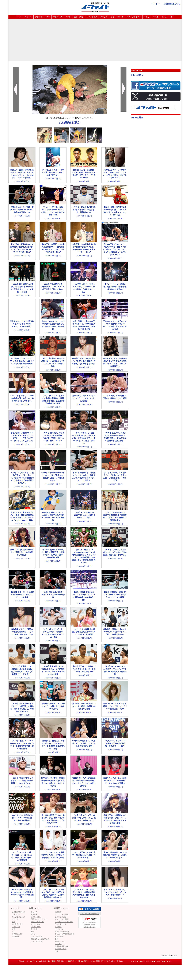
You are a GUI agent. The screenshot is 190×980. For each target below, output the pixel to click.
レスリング (16, 927)
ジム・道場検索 (36, 936)
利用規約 (60, 961)
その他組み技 (17, 934)
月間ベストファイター (39, 919)
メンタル (58, 944)
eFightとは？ (23, 961)
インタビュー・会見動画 (64, 922)
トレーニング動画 (61, 919)
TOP (19, 17)
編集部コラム (60, 941)
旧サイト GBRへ (108, 961)
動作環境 (52, 961)
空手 (14, 922)
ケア (57, 939)
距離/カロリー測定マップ (40, 939)
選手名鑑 (34, 929)
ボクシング (58, 17)
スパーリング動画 (61, 914)
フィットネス (92, 17)
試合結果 (39, 17)
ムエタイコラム (61, 949)
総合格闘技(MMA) (18, 912)
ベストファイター (134, 17)
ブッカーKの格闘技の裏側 (64, 934)
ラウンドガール (117, 17)
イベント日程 (167, 17)
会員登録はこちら (172, 4)
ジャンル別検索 (36, 941)
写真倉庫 (58, 927)
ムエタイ (15, 919)
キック (68, 17)
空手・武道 (79, 17)
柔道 (14, 929)
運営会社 (120, 961)
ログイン (155, 4)
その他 (156, 17)
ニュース (28, 17)
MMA (48, 17)
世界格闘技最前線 (61, 946)
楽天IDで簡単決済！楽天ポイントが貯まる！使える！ (90, 922)
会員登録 (43, 961)
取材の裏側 (59, 936)
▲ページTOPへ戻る (169, 955)
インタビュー (60, 929)
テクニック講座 (61, 917)
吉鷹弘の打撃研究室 (62, 932)
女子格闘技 (16, 936)
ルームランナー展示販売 (90, 914)
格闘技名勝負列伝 (37, 922)
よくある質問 (94, 961)
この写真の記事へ (70, 122)
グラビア (104, 17)
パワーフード (36, 927)
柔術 (14, 932)
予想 (32, 932)
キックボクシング (18, 917)
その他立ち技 (17, 924)
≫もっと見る (137, 75)
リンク (33, 934)
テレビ (147, 17)
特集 (57, 951)
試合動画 (58, 912)
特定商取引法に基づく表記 (76, 961)
